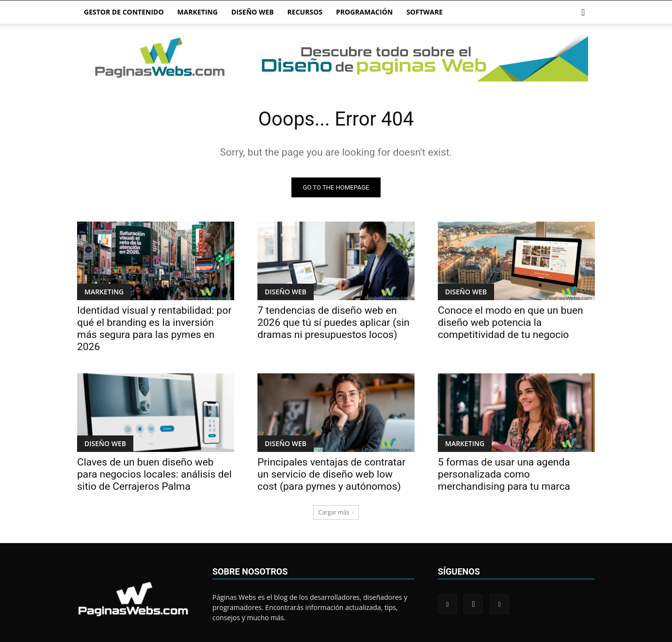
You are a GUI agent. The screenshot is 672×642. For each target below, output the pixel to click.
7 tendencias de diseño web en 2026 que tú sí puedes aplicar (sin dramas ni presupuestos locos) (334, 322)
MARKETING (198, 12)
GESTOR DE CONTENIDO (124, 12)
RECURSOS (305, 12)
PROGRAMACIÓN (364, 12)
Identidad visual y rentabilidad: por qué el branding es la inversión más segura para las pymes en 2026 (154, 329)
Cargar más (336, 512)
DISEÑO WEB (253, 12)
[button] (583, 13)
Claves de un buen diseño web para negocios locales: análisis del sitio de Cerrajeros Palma (154, 474)
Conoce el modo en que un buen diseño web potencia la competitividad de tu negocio (511, 322)
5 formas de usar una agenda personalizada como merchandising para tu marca (504, 474)
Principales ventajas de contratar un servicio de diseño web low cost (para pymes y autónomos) (331, 474)
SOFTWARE (424, 12)
